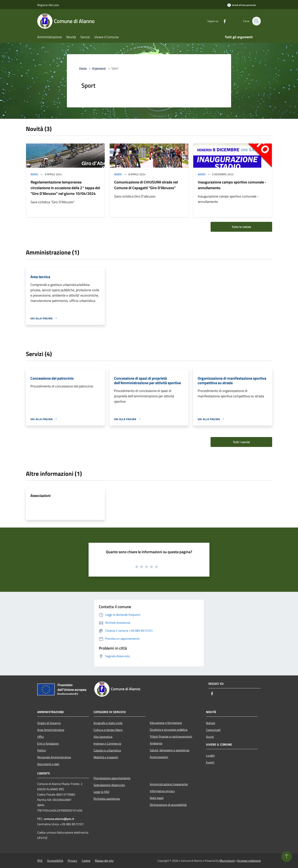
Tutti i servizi (241, 442)
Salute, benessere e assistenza (170, 750)
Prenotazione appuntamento (112, 778)
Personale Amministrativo (54, 757)
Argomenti (99, 68)
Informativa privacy (162, 791)
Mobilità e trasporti (106, 757)
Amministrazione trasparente (169, 784)
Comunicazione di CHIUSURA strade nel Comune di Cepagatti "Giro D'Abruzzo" (146, 185)
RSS (40, 861)
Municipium (227, 861)
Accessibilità (55, 861)
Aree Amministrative (51, 730)
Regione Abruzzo (48, 5)
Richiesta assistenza (107, 799)
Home (83, 68)
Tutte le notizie (241, 227)
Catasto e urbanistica (107, 750)
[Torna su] (287, 857)
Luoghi (210, 755)
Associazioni (40, 495)
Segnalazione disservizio (109, 785)
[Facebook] (222, 21)
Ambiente (156, 743)
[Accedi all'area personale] (242, 5)
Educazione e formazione (166, 723)
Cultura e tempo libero (108, 730)
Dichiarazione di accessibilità (168, 805)
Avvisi (34, 174)
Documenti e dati (48, 764)
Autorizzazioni (159, 757)
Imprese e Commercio (107, 743)
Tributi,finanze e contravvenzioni (171, 736)
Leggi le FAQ (101, 792)
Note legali (157, 798)
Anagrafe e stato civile (108, 723)
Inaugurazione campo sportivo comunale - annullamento (232, 185)
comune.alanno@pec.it (59, 819)
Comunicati (213, 730)
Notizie (211, 723)
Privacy (72, 861)
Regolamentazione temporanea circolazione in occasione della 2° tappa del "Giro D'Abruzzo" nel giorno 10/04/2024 (65, 188)
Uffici (41, 737)
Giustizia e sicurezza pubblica (169, 730)
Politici (42, 750)
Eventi (210, 762)
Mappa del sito (104, 861)
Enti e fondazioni (48, 743)
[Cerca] (256, 21)
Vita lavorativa (103, 737)
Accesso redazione (249, 861)
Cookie (86, 861)
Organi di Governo (49, 723)
